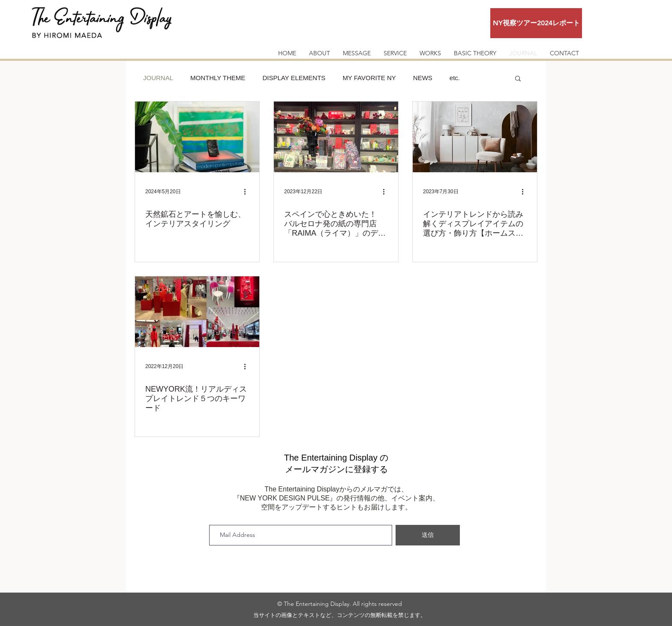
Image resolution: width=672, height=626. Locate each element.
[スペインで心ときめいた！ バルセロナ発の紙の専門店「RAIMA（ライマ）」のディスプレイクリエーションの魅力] (336, 137)
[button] (518, 79)
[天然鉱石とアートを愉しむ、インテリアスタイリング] (197, 137)
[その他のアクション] (248, 192)
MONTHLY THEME (218, 78)
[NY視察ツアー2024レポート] (536, 23)
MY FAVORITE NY (369, 78)
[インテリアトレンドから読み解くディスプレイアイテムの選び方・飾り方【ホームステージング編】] (475, 137)
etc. (455, 78)
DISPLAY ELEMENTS (294, 78)
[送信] (428, 535)
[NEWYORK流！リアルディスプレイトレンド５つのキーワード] (197, 312)
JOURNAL (158, 78)
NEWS (423, 78)
